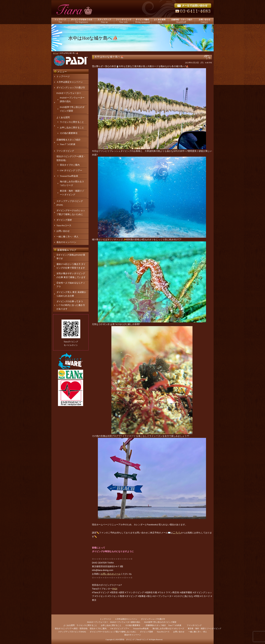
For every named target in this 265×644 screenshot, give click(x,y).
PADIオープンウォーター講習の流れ (125, 622)
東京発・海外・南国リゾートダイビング (204, 628)
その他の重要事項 (69, 133)
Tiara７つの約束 (68, 144)
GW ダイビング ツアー (71, 170)
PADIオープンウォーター (69, 93)
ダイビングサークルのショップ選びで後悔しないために (113, 632)
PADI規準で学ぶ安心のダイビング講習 (160, 622)
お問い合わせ (63, 231)
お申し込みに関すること (72, 128)
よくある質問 (63, 117)
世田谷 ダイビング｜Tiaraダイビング (134, 640)
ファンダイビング (65, 151)
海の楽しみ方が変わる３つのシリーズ (168, 628)
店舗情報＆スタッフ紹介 (69, 140)
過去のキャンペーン (66, 242)
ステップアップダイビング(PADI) (72, 632)
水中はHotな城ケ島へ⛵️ (109, 57)
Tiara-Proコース (64, 225)
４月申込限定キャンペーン (70, 82)
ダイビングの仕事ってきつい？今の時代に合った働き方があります (71, 305)
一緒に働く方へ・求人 (67, 237)
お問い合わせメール (111, 574)
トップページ (63, 76)
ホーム (56, 53)
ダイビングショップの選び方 (71, 88)
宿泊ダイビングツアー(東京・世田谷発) (71, 628)
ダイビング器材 (64, 220)
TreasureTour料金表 (69, 176)
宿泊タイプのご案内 (70, 165)
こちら (177, 533)
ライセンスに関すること (72, 122)
